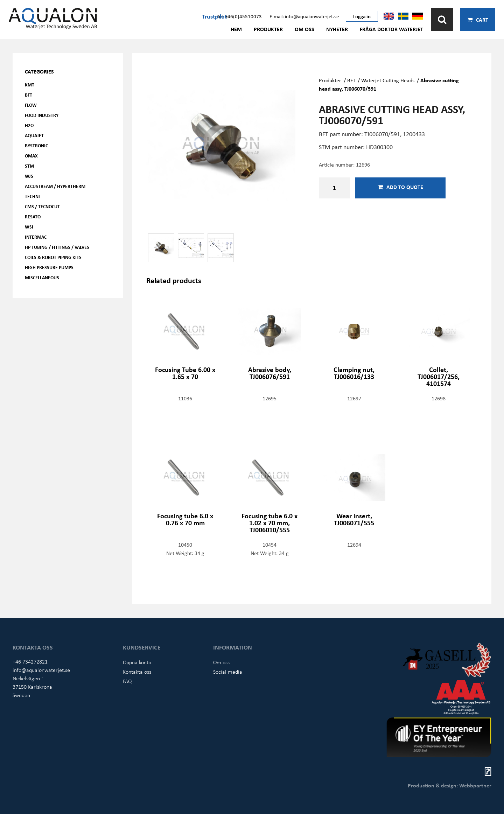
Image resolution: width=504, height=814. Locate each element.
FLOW (31, 105)
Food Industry (42, 115)
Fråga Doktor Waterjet (391, 29)
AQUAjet (34, 135)
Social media (228, 672)
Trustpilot (214, 16)
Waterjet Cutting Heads (388, 80)
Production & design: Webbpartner (450, 785)
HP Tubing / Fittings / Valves (57, 247)
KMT (30, 85)
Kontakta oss (137, 672)
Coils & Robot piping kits (53, 257)
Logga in (362, 16)
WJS (29, 176)
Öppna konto (137, 662)
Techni (32, 196)
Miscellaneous (42, 277)
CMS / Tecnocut (42, 206)
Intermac (36, 237)
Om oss (304, 29)
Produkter (268, 29)
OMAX (31, 156)
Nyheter (337, 29)
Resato (33, 216)
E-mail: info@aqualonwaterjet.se (304, 16)
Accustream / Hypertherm (55, 186)
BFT (29, 95)
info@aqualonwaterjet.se (41, 670)
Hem (236, 29)
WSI (29, 227)
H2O (29, 125)
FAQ (127, 681)
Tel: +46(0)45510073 (239, 16)
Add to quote (400, 187)
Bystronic (36, 145)
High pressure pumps (49, 267)
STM (29, 166)
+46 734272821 (30, 661)
